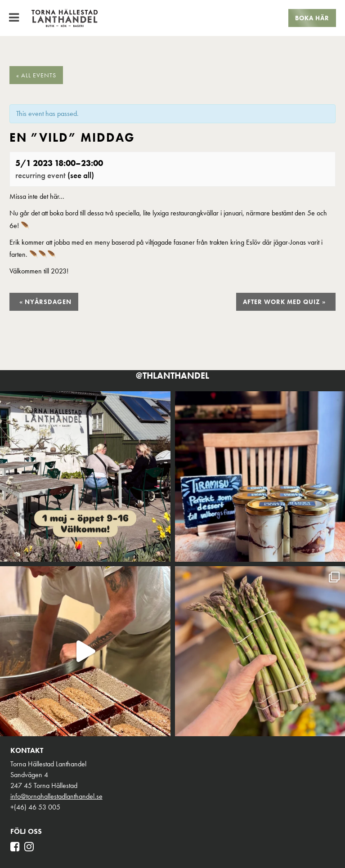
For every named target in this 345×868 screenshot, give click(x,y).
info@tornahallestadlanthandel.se (56, 796)
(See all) (81, 175)
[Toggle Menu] (14, 18)
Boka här (312, 18)
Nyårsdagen (45, 302)
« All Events (36, 75)
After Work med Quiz (284, 302)
